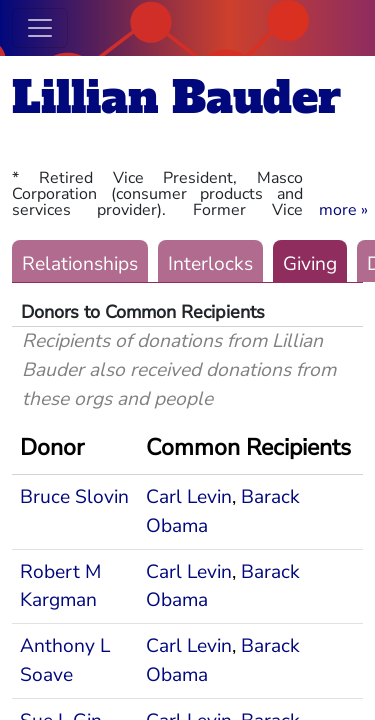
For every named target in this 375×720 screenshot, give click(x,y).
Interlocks (210, 264)
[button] (343, 210)
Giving (310, 264)
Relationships (80, 264)
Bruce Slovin (74, 497)
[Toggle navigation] (40, 28)
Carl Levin (189, 497)
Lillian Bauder (176, 97)
